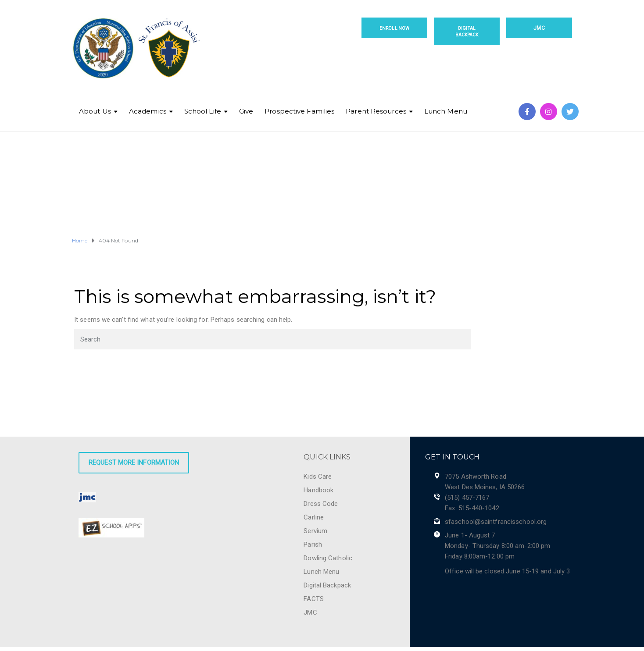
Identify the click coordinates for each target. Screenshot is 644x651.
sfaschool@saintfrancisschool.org (496, 522)
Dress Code (321, 504)
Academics (148, 111)
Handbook (318, 490)
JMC (539, 28)
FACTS (314, 599)
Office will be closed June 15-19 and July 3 (507, 571)
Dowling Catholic (328, 558)
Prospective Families (299, 111)
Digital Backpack (467, 32)
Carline (314, 517)
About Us (95, 111)
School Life (203, 111)
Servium (315, 531)
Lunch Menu (446, 111)
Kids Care (318, 477)
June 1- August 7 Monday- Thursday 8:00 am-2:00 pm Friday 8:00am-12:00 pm (497, 546)
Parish (313, 544)
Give (246, 111)
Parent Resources (376, 111)
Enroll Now (394, 28)
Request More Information (134, 462)
